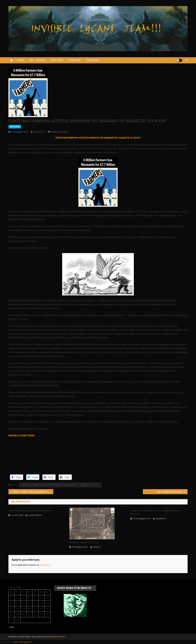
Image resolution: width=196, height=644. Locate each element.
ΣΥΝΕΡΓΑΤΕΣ (74, 60)
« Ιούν (11, 627)
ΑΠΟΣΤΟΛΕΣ (57, 60)
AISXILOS (97, 547)
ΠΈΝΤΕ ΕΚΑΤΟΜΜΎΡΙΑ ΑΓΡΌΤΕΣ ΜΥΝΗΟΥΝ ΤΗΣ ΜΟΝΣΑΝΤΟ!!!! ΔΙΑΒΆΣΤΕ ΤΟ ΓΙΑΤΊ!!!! (60, 485)
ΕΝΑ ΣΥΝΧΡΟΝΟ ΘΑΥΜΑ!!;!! (170, 492)
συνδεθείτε (45, 565)
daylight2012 (40, 132)
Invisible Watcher (35, 515)
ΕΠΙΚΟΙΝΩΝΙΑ (92, 60)
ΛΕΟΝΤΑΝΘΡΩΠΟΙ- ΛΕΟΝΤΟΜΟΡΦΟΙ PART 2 (30, 511)
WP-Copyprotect (26, 642)
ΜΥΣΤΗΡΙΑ (15, 127)
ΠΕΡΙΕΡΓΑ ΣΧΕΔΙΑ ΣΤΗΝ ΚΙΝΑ (84, 543)
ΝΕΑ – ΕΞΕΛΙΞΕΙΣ (38, 60)
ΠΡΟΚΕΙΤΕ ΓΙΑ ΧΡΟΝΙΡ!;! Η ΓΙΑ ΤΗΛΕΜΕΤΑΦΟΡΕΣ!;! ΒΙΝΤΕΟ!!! (155, 512)
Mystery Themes (58, 637)
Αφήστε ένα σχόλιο (59, 132)
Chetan (16, 642)
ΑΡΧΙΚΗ (21, 60)
